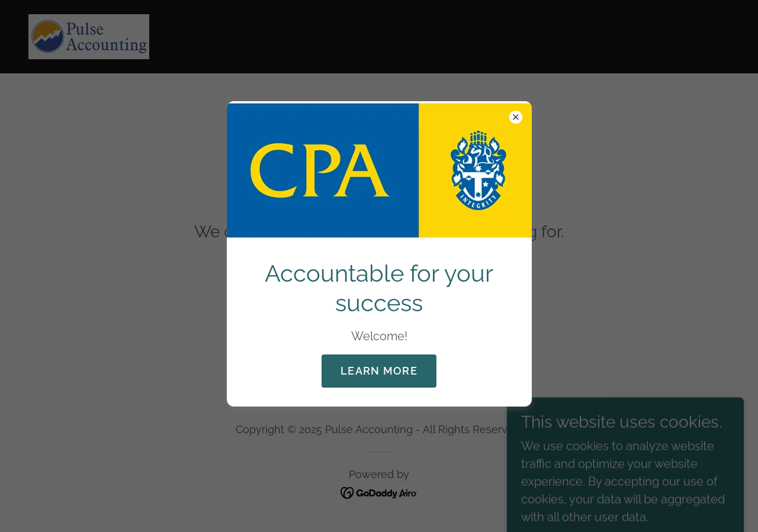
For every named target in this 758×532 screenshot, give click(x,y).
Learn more (379, 371)
